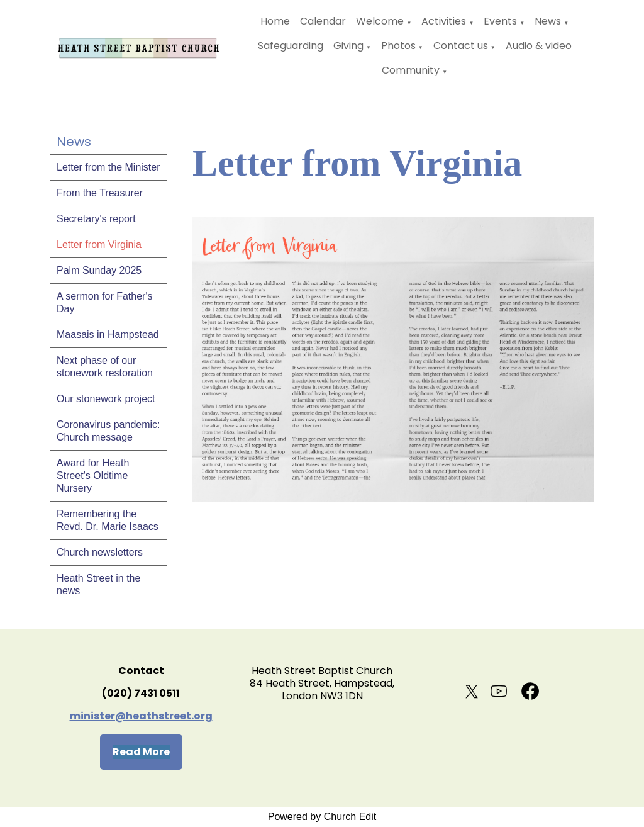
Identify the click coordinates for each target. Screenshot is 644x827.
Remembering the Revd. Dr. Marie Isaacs (108, 520)
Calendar (323, 21)
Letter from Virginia (99, 245)
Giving (348, 46)
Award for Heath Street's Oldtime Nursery (93, 475)
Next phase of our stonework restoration (105, 367)
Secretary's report (96, 219)
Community (411, 70)
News (548, 21)
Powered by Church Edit (322, 817)
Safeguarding (291, 46)
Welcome (380, 21)
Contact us (461, 46)
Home (275, 21)
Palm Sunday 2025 (99, 270)
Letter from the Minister (108, 167)
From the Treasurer (100, 193)
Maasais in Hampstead (108, 335)
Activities (444, 21)
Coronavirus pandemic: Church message (108, 431)
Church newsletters (100, 552)
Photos (398, 46)
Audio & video (539, 46)
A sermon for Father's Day (104, 302)
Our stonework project (106, 399)
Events (500, 21)
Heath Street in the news (98, 584)
